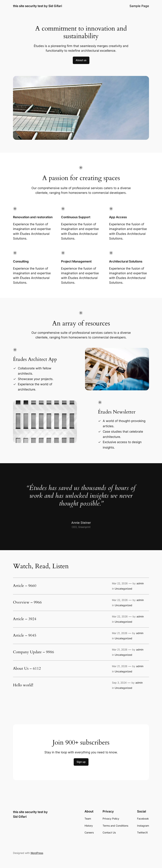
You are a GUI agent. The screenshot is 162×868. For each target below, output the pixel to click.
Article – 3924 (25, 619)
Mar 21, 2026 (120, 633)
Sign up (81, 762)
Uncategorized (123, 589)
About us (81, 60)
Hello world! (23, 685)
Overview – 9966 (27, 603)
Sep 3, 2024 (119, 683)
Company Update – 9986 (34, 652)
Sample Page (139, 6)
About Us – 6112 (27, 669)
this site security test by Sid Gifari (37, 6)
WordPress (37, 853)
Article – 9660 (25, 586)
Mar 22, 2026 (120, 583)
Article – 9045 (25, 636)
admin (140, 583)
